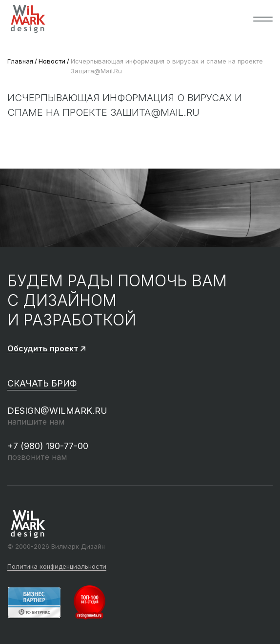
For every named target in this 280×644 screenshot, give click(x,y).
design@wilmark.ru (57, 411)
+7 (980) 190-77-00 (48, 446)
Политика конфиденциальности (57, 567)
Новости (52, 61)
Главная (20, 61)
